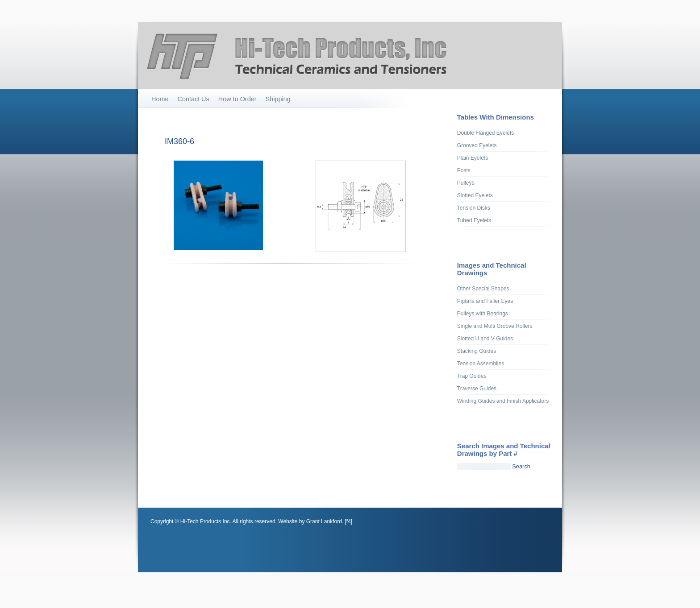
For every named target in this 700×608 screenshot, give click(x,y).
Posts (464, 170)
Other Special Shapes (483, 289)
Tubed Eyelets (474, 220)
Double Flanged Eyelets (485, 133)
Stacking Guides (477, 351)
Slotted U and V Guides (485, 339)
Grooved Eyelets (477, 145)
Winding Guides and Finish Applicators (503, 401)
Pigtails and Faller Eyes (485, 301)
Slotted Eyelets (475, 195)
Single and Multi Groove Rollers (495, 326)
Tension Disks (474, 208)
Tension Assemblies (481, 364)
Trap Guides (472, 376)
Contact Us (194, 99)
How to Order (237, 99)
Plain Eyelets (473, 158)
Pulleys (466, 183)
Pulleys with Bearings (483, 314)
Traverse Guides (477, 389)
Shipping (278, 99)
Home (160, 99)
